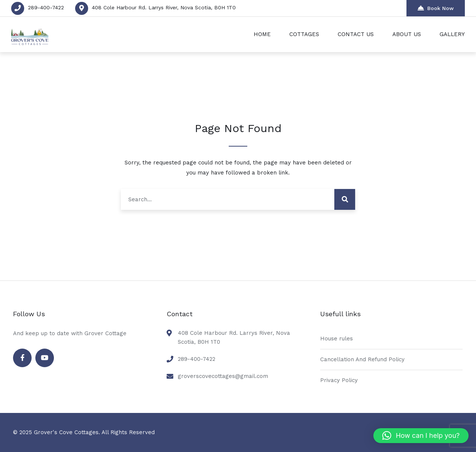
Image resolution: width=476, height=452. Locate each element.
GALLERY (452, 34)
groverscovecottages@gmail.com (223, 376)
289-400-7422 (46, 7)
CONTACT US (356, 34)
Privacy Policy (339, 380)
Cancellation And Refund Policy (362, 359)
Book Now (436, 8)
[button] (421, 436)
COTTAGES (304, 34)
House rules (337, 339)
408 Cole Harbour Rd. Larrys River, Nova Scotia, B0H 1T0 (164, 7)
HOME (262, 34)
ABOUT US (407, 34)
